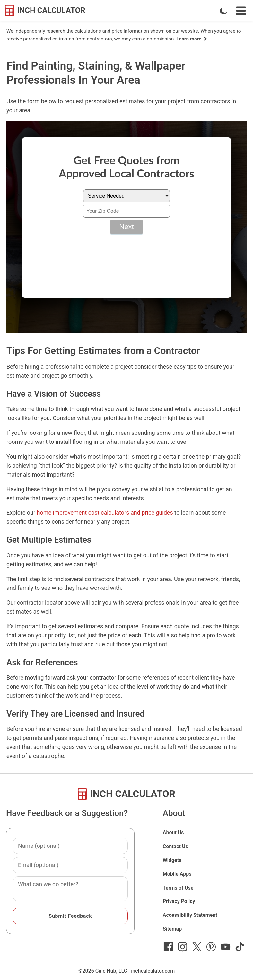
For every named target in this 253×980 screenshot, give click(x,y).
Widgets (172, 860)
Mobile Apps (177, 874)
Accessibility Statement (190, 915)
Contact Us (175, 846)
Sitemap (172, 929)
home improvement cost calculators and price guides (105, 513)
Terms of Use (178, 888)
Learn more (192, 39)
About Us (173, 833)
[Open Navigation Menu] (241, 11)
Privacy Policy (179, 901)
